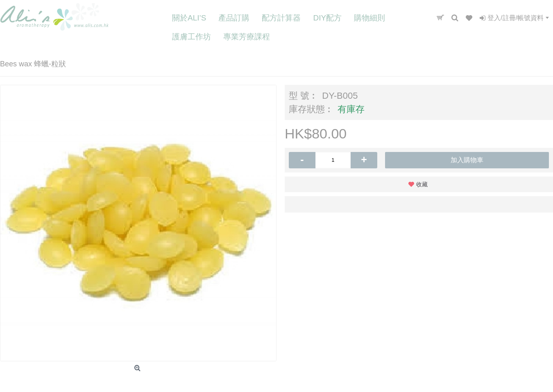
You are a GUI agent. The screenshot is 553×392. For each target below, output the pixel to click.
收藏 (422, 184)
